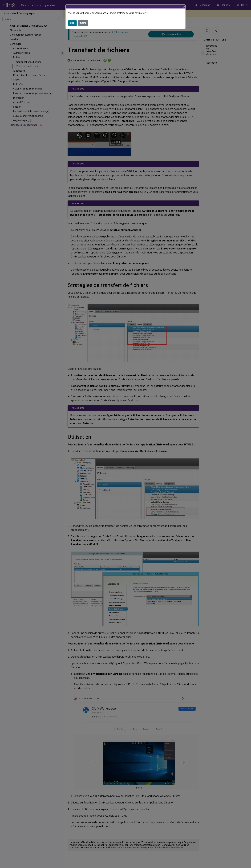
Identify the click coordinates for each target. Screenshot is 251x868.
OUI (72, 23)
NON (83, 23)
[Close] (184, 7)
